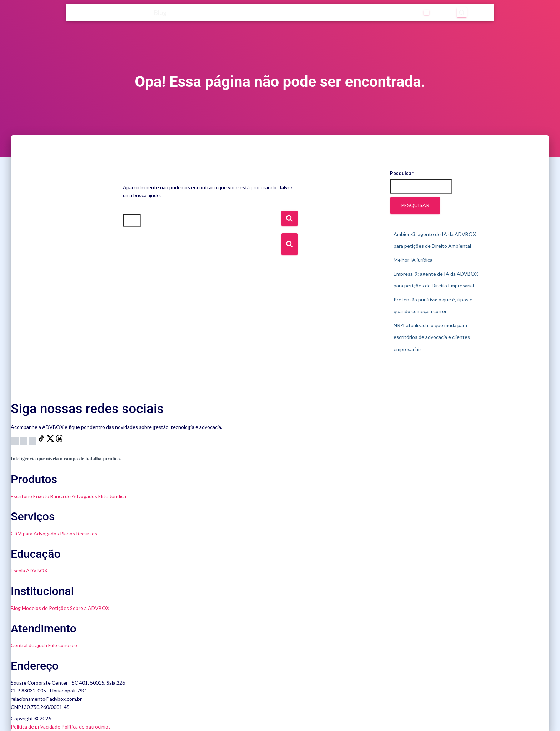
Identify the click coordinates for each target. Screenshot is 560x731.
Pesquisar (402, 173)
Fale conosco (63, 645)
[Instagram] (15, 440)
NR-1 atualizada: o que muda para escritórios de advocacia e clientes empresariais (432, 337)
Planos (67, 533)
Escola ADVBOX (29, 570)
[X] (51, 440)
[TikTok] (42, 440)
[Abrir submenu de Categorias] (368, 12)
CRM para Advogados (35, 533)
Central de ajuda (29, 645)
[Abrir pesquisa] (433, 12)
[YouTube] (24, 440)
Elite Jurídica (112, 496)
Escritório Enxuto (30, 496)
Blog (16, 608)
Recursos (87, 533)
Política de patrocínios (86, 727)
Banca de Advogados (74, 496)
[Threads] (59, 440)
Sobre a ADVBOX (90, 608)
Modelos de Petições (45, 608)
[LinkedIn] (33, 440)
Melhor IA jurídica (413, 260)
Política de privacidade (36, 727)
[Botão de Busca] (289, 244)
